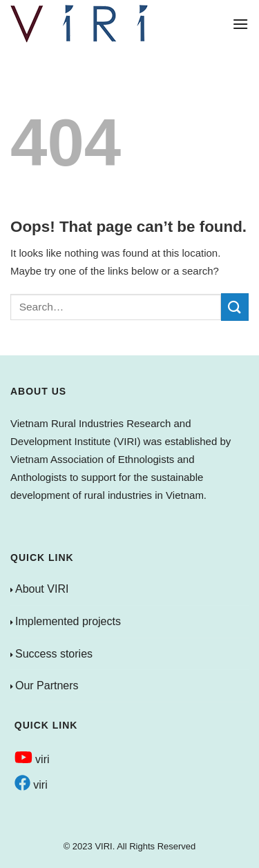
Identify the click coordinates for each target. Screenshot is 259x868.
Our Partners (47, 685)
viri (32, 759)
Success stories (54, 654)
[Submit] (235, 307)
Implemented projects (68, 621)
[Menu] (240, 24)
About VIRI (42, 589)
